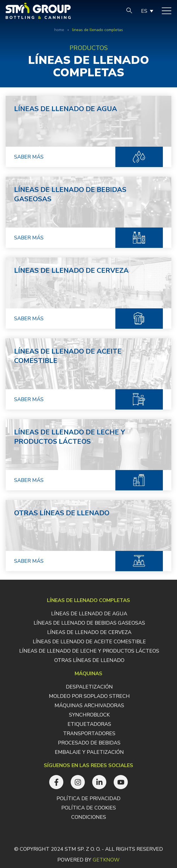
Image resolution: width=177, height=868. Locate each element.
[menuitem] (147, 11)
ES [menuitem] (144, 11)
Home (59, 30)
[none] (147, 11)
